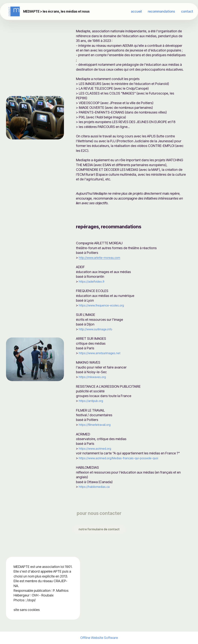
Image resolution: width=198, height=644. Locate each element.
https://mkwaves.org (94, 377)
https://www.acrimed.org (97, 448)
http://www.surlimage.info (98, 329)
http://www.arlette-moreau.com (103, 257)
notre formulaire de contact (99, 529)
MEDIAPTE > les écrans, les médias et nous (59, 11)
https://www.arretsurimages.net (103, 353)
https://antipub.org (93, 401)
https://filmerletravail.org (97, 425)
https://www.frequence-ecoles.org (105, 305)
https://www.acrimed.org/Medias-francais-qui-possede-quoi (125, 458)
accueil (136, 11)
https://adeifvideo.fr (94, 281)
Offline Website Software (99, 638)
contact (187, 11)
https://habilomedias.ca (96, 487)
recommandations (161, 11)
